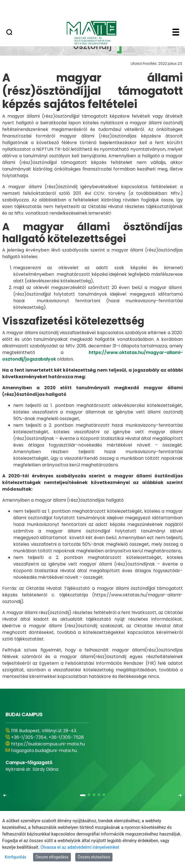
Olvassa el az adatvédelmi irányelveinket (80, 847)
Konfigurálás (15, 857)
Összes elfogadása (52, 857)
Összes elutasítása (94, 857)
